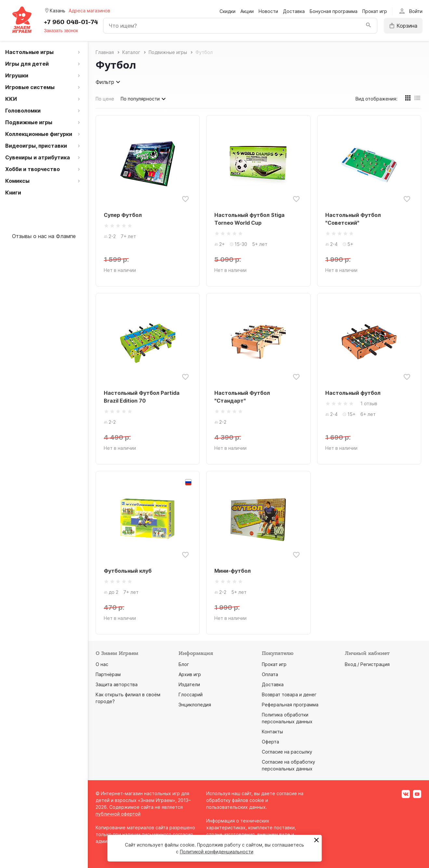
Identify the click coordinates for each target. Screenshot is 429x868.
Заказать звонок (61, 31)
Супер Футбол (123, 215)
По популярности (144, 99)
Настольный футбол (353, 393)
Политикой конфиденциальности (217, 852)
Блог (184, 664)
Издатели (189, 684)
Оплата (270, 674)
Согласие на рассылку (287, 752)
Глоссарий (191, 694)
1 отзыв (369, 403)
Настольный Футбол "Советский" (353, 219)
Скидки (228, 11)
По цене (105, 99)
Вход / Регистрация (367, 664)
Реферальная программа (290, 705)
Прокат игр (375, 11)
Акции (247, 11)
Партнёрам (108, 674)
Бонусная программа (334, 11)
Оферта (270, 742)
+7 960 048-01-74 (71, 22)
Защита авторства (117, 684)
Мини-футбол (233, 571)
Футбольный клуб (128, 571)
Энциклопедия (195, 705)
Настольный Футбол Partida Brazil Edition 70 (142, 397)
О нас (102, 664)
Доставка (294, 11)
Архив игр (190, 674)
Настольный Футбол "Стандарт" (242, 397)
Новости (268, 11)
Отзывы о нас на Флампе (44, 236)
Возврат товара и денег (289, 694)
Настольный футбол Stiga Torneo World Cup (249, 219)
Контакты (272, 732)
